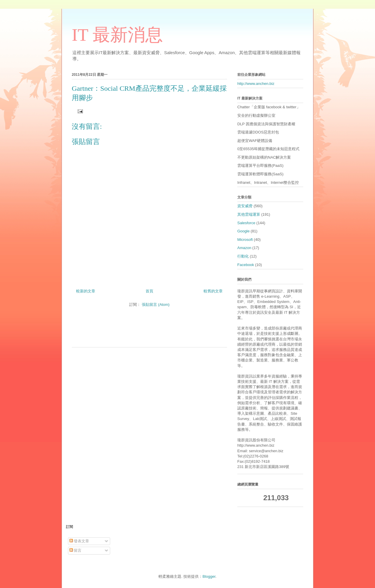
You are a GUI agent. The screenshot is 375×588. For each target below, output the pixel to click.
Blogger (209, 576)
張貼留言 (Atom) (156, 305)
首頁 (149, 291)
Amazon (244, 248)
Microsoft (245, 240)
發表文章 (79, 541)
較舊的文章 (213, 291)
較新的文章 (86, 291)
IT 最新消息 (117, 35)
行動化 (243, 256)
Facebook (246, 265)
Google (243, 231)
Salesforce (246, 223)
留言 (76, 550)
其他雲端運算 (249, 214)
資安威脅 (245, 206)
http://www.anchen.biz (256, 84)
